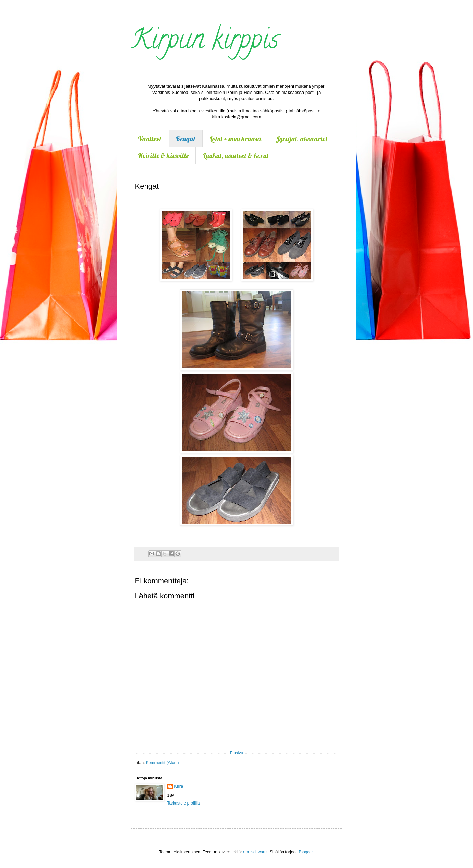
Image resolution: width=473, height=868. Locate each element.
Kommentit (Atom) (162, 763)
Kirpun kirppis (205, 42)
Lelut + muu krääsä (235, 139)
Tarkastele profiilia (184, 803)
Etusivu (236, 753)
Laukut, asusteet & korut (236, 155)
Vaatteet (150, 139)
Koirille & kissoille (163, 155)
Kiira (179, 786)
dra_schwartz (255, 852)
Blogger (306, 852)
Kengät (186, 139)
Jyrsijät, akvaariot (302, 139)
